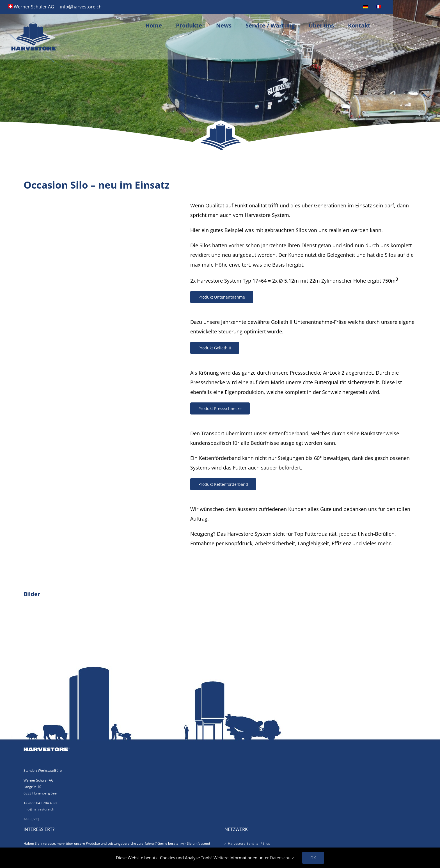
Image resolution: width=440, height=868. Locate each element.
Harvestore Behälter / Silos (249, 843)
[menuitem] (366, 7)
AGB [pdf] (31, 819)
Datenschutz (282, 858)
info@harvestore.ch (81, 7)
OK (313, 858)
